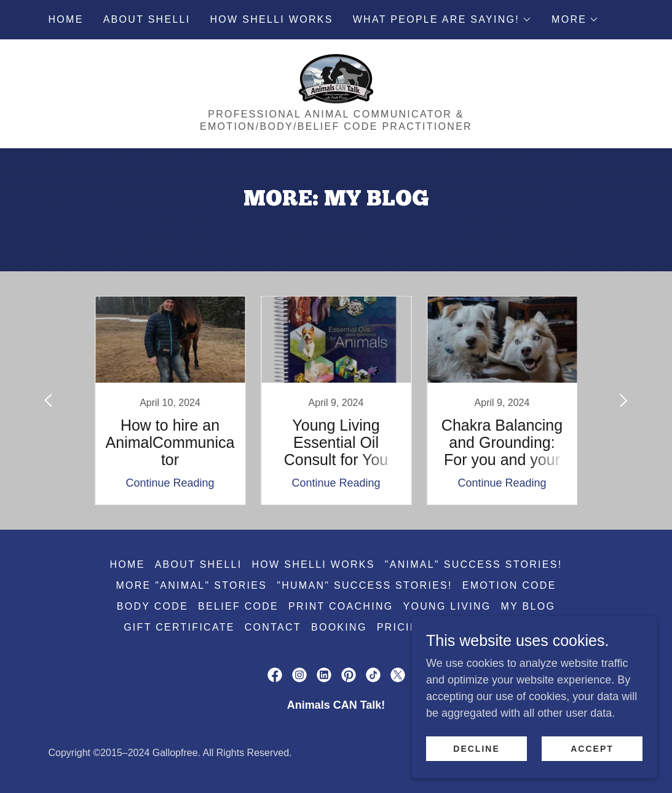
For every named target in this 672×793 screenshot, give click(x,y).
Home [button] (128, 564)
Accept (592, 749)
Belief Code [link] (238, 606)
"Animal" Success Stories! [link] (474, 564)
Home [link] (66, 19)
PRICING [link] (402, 627)
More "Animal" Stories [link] (191, 585)
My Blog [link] (528, 606)
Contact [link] (273, 627)
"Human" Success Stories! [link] (365, 585)
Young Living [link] (447, 606)
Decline (476, 749)
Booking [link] (339, 627)
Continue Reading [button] (170, 483)
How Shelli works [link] (272, 19)
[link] (336, 78)
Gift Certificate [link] (179, 627)
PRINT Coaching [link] (341, 606)
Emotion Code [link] (509, 585)
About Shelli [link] (147, 19)
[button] (442, 20)
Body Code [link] (152, 606)
